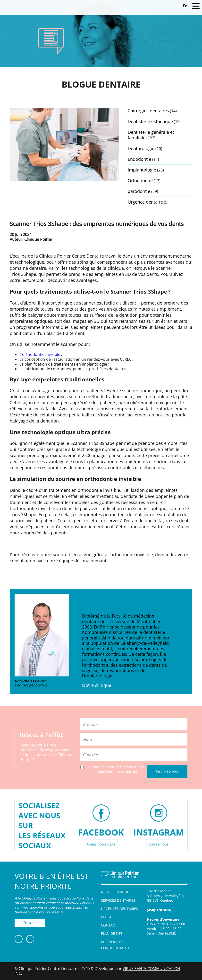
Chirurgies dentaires (148, 111)
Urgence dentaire (145, 202)
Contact (30, 923)
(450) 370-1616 (159, 910)
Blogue (108, 917)
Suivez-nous (159, 844)
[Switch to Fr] (185, 6)
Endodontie (139, 159)
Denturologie (141, 148)
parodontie (139, 191)
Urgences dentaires (119, 909)
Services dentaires (118, 900)
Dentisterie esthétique (150, 121)
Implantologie (142, 170)
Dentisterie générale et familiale (151, 135)
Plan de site (112, 933)
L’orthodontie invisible (40, 354)
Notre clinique (97, 685)
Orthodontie (140, 180)
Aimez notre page (101, 844)
